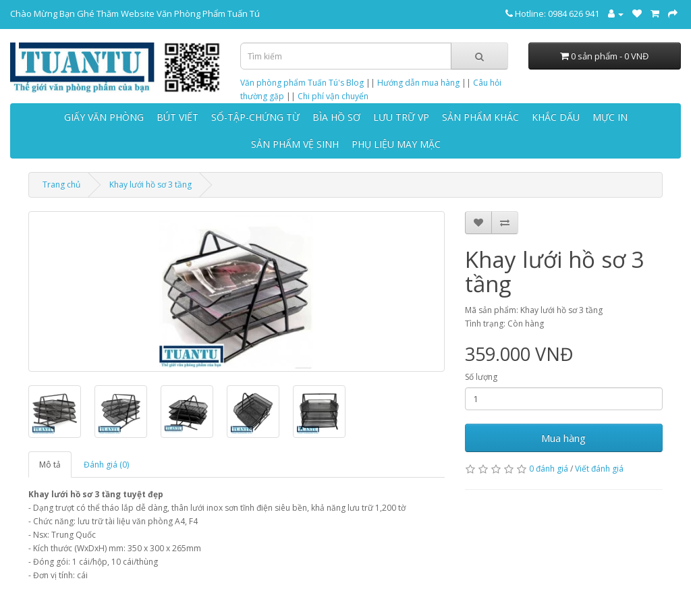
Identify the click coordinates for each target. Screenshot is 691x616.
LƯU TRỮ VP (401, 117)
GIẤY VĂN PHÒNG (104, 117)
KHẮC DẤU (556, 117)
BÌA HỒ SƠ (336, 117)
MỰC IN (610, 117)
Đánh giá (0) (106, 465)
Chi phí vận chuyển (333, 96)
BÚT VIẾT (177, 117)
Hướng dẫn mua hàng (418, 83)
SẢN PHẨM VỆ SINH (295, 144)
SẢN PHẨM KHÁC (480, 117)
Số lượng (481, 377)
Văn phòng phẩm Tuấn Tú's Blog (302, 83)
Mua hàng (563, 438)
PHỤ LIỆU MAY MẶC (396, 144)
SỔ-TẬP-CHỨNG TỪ (255, 117)
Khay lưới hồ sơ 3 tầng (150, 185)
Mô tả (50, 465)
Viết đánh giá (599, 469)
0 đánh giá (549, 469)
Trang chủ (61, 185)
